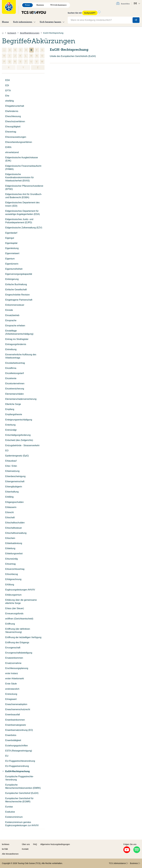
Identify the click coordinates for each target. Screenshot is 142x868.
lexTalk (5, 849)
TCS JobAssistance (118, 863)
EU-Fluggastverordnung (17, 766)
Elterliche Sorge (13, 404)
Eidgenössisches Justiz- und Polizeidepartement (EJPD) (19, 221)
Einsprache (11, 320)
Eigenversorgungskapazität (19, 274)
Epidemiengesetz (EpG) (17, 456)
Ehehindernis (12, 111)
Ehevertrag (11, 132)
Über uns (26, 844)
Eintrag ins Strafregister (17, 339)
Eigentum (10, 259)
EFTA (8, 91)
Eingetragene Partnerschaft (19, 300)
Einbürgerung (12, 279)
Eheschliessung (13, 116)
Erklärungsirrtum (13, 595)
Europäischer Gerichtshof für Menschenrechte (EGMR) (19, 800)
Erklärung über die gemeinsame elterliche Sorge (21, 602)
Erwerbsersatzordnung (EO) (19, 730)
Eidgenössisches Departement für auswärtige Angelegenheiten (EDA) (23, 213)
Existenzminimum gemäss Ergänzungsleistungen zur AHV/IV (22, 824)
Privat (27, 5)
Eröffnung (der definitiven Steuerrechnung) (18, 630)
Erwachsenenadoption (16, 704)
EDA (8, 80)
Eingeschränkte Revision (17, 295)
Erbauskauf (11, 461)
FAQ (35, 844)
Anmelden (123, 3)
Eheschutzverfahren (15, 121)
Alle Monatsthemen (10, 854)
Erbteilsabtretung (14, 543)
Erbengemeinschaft (15, 481)
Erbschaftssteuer (14, 528)
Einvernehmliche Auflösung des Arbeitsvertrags (21, 356)
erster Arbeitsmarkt (15, 679)
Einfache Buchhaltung (16, 284)
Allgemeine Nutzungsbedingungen (55, 844)
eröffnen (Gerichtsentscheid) (19, 619)
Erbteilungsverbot (14, 554)
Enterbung (10, 425)
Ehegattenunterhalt (15, 106)
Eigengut (10, 238)
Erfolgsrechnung (13, 579)
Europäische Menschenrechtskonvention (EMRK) (23, 786)
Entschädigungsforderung (18, 435)
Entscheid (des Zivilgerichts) (19, 440)
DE (137, 3)
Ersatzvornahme (13, 663)
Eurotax (9, 807)
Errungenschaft (13, 648)
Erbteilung (10, 548)
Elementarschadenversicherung (21, 399)
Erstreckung (11, 694)
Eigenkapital (11, 243)
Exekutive (10, 812)
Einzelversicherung (15, 389)
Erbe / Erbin (11, 466)
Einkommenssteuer (15, 305)
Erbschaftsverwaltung (16, 533)
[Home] (3, 33)
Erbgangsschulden (14, 502)
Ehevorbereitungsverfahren (19, 142)
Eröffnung (10, 624)
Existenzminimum (14, 817)
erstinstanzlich (12, 689)
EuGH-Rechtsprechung (16, 771)
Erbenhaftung (12, 492)
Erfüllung (10, 585)
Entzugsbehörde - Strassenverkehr (22, 445)
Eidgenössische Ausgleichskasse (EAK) (22, 159)
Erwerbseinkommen (15, 720)
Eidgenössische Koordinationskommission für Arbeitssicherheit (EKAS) (19, 177)
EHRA (8, 147)
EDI (7, 85)
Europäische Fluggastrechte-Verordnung (19, 778)
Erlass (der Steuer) (15, 608)
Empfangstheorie (14, 414)
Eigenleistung (12, 248)
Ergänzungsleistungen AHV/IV (20, 590)
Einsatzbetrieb (12, 315)
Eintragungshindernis (16, 344)
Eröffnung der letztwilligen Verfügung (23, 637)
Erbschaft (10, 517)
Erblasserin (11, 507)
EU (7, 756)
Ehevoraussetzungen (16, 137)
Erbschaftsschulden (15, 523)
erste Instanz (12, 673)
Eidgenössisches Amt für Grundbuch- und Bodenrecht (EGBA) (24, 196)
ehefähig (9, 101)
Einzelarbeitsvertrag (15, 363)
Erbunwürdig (12, 559)
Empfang (10, 409)
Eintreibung (11, 349)
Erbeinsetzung (12, 471)
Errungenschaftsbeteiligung (19, 653)
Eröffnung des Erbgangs (17, 642)
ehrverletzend (12, 152)
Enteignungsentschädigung (19, 420)
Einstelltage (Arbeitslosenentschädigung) (19, 332)
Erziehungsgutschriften (17, 746)
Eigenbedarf (11, 233)
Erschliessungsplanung (17, 668)
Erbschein (10, 538)
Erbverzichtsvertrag (15, 569)
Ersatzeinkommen (14, 658)
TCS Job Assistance (58, 5)
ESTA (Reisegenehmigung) (19, 751)
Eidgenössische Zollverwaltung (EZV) (24, 228)
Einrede (9, 310)
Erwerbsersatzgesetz (16, 725)
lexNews (6, 844)
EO (7, 451)
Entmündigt (11, 430)
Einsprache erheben (15, 326)
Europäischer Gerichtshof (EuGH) (22, 793)
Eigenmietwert (12, 253)
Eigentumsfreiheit (14, 269)
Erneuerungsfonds (14, 614)
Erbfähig (9, 497)
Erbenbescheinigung (15, 476)
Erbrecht (9, 512)
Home (5, 22)
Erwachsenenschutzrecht (18, 709)
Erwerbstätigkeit (13, 740)
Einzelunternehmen (15, 383)
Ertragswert (11, 699)
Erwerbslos (11, 735)
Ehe (7, 96)
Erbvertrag (10, 564)
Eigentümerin (12, 264)
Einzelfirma (11, 368)
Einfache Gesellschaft (16, 290)
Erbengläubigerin (14, 487)
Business (40, 5)
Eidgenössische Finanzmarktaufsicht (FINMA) (23, 168)
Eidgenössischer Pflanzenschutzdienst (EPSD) (24, 187)
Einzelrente (11, 378)
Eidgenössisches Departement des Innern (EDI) (22, 204)
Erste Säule (11, 684)
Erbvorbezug (12, 574)
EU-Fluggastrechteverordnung (20, 761)
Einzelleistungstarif (14, 373)
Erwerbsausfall (13, 715)
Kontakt (25, 849)
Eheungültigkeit (13, 127)
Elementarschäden (14, 394)
